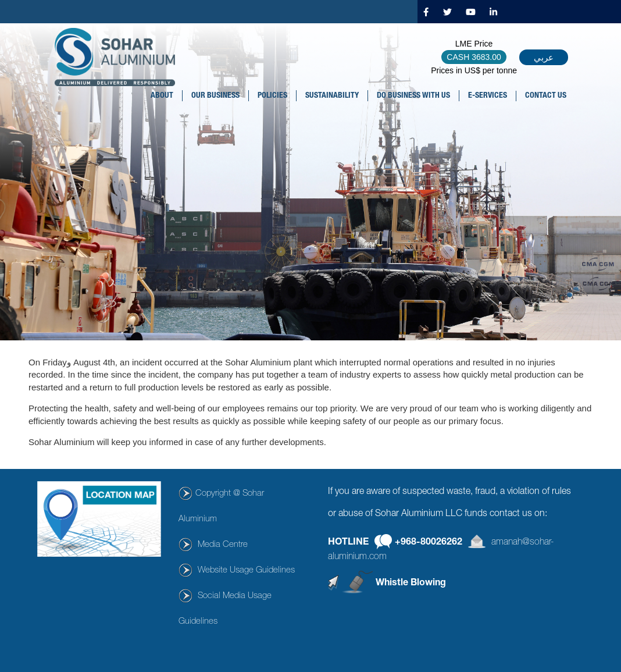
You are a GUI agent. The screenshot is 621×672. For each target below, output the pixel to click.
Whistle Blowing (411, 584)
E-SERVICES (488, 96)
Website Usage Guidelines (246, 570)
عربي (544, 57)
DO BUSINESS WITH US (413, 96)
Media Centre (223, 545)
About (162, 96)
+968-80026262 (429, 542)
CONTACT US (546, 96)
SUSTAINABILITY (332, 96)
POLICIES (272, 96)
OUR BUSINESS (215, 96)
